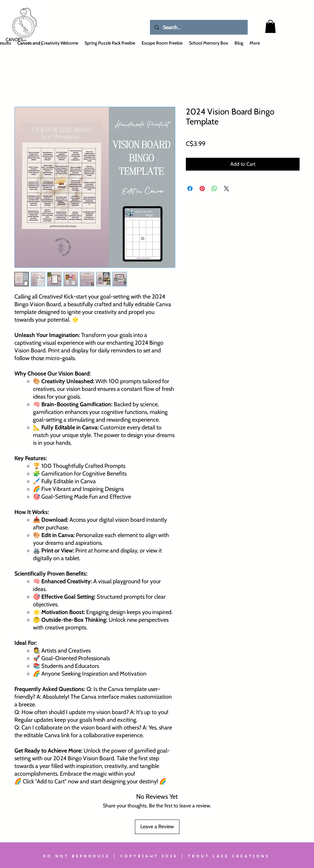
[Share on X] (227, 189)
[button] (270, 26)
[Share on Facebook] (190, 189)
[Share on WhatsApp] (214, 189)
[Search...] (198, 27)
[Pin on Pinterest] (202, 189)
